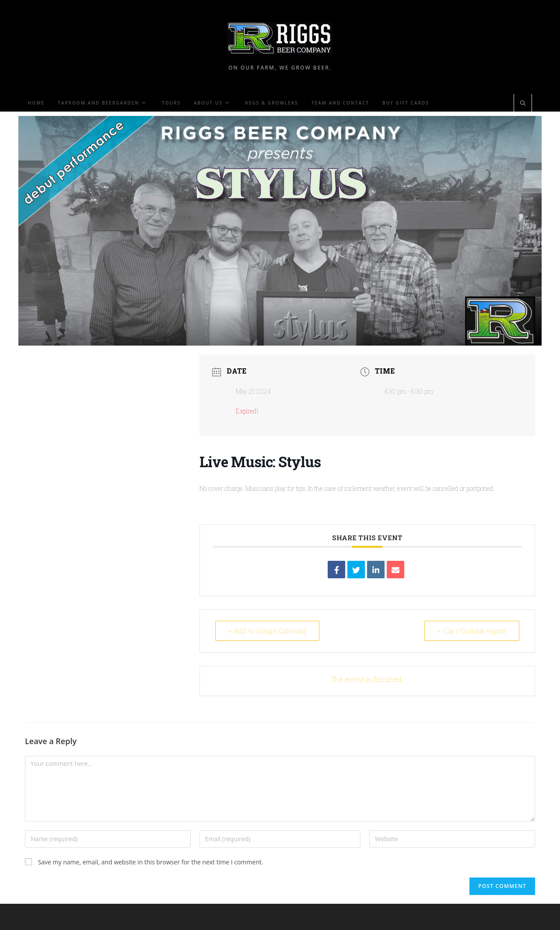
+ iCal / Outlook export (472, 631)
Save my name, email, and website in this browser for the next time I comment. (151, 862)
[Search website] (523, 104)
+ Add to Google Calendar (267, 631)
